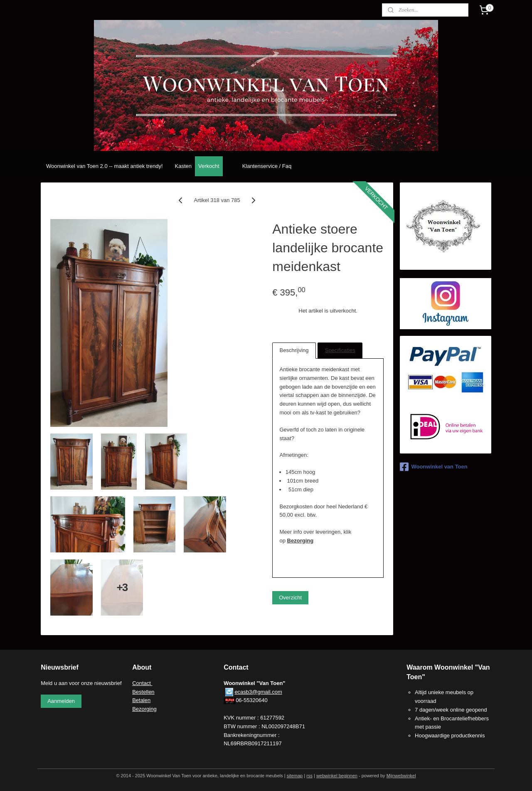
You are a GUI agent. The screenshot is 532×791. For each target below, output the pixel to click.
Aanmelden (61, 701)
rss (309, 776)
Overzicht (290, 598)
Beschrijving (294, 350)
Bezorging (300, 541)
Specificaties (340, 350)
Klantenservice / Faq (267, 166)
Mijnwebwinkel (401, 776)
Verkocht (209, 166)
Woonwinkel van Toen (433, 467)
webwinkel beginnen (337, 776)
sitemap (295, 776)
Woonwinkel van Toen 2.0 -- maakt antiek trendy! (105, 166)
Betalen (141, 700)
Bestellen (143, 692)
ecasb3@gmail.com (258, 692)
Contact (142, 683)
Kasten (183, 166)
